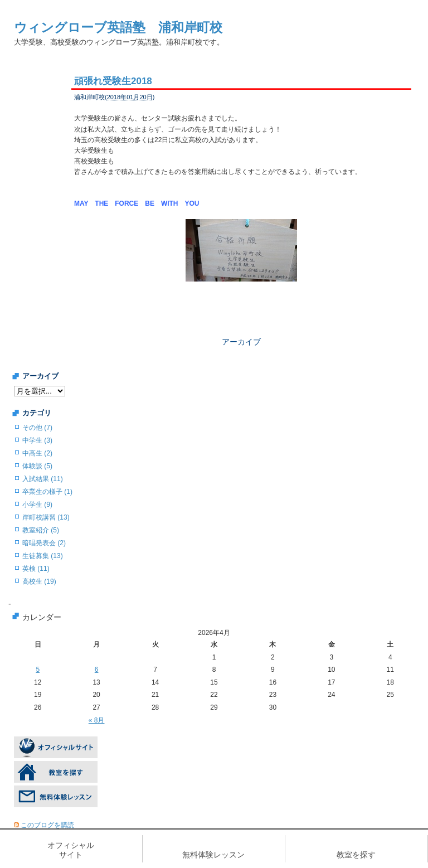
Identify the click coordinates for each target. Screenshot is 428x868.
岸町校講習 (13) (46, 517)
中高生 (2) (37, 453)
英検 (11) (36, 569)
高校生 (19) (39, 581)
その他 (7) (37, 428)
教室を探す (356, 855)
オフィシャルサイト (71, 850)
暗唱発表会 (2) (44, 543)
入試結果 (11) (43, 479)
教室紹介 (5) (41, 530)
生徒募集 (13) (43, 556)
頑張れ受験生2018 (113, 81)
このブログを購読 (47, 825)
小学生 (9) (37, 505)
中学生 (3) (37, 440)
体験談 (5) (37, 466)
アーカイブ (241, 342)
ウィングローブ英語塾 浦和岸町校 (118, 27)
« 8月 (97, 720)
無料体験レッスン (213, 855)
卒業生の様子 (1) (47, 492)
